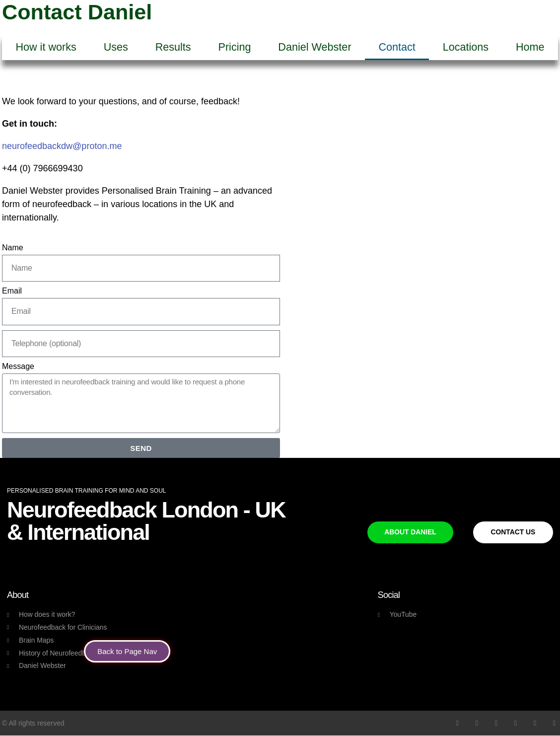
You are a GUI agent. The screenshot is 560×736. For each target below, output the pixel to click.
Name (13, 248)
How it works (46, 47)
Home (530, 47)
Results (173, 47)
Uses (116, 47)
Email (12, 291)
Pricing (235, 47)
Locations (466, 47)
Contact (397, 47)
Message (18, 366)
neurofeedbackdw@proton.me (62, 146)
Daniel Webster (315, 47)
